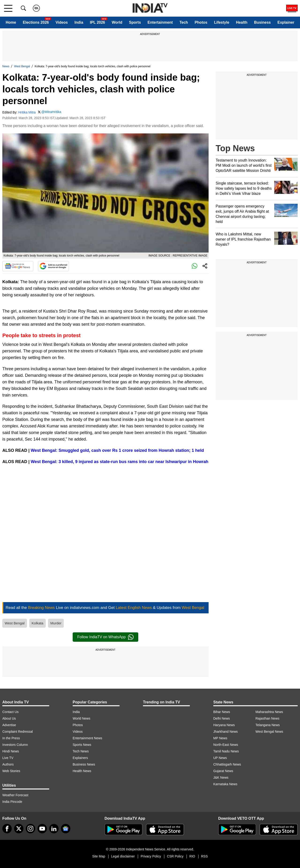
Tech (184, 22)
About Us (9, 718)
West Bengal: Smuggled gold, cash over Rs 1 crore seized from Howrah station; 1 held (117, 450)
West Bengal (22, 66)
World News (81, 718)
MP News (220, 738)
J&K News (221, 777)
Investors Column (15, 745)
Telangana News (268, 725)
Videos (62, 22)
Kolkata (37, 623)
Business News (84, 764)
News (6, 66)
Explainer (286, 22)
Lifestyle (222, 22)
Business (262, 22)
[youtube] (42, 829)
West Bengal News (269, 732)
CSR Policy (175, 856)
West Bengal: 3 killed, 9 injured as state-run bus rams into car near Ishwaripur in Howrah (120, 462)
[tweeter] (19, 829)
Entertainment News (87, 738)
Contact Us (10, 712)
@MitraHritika (51, 112)
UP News (220, 758)
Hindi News (11, 751)
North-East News (226, 745)
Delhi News (222, 718)
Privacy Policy (151, 856)
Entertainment (160, 22)
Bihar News (222, 712)
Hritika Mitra (27, 112)
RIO (192, 856)
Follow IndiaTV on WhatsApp (105, 637)
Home (11, 22)
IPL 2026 (98, 22)
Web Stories (11, 771)
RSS (204, 856)
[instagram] (30, 829)
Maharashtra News (269, 712)
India (79, 22)
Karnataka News (225, 784)
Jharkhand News (225, 732)
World (117, 22)
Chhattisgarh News (227, 764)
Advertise (9, 725)
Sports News (82, 745)
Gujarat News (223, 771)
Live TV (8, 758)
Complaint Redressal (18, 732)
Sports (135, 22)
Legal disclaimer (123, 856)
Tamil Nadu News (226, 751)
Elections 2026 (36, 22)
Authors (8, 764)
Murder (56, 623)
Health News (82, 771)
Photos (201, 22)
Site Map (99, 856)
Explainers (80, 758)
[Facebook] (7, 829)
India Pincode (12, 802)
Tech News (81, 751)
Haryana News (224, 725)
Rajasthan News (267, 718)
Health (242, 22)
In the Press (11, 738)
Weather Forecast (15, 795)
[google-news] (66, 829)
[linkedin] (54, 829)
